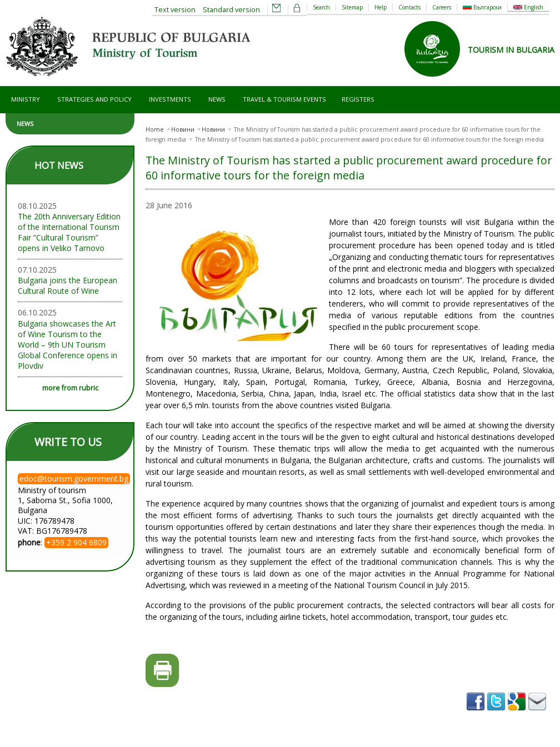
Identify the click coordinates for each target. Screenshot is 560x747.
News (217, 99)
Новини (183, 129)
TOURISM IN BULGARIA (511, 50)
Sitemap (352, 7)
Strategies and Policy (94, 99)
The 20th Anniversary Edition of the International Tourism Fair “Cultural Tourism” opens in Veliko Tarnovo (69, 232)
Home (155, 129)
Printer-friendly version (162, 671)
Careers (442, 7)
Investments (170, 99)
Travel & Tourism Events (284, 99)
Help (381, 7)
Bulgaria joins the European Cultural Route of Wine (67, 285)
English (528, 7)
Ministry (26, 99)
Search (321, 7)
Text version (175, 10)
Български (482, 7)
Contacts (409, 7)
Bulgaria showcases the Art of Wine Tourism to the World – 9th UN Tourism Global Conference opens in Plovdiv (67, 345)
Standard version (231, 10)
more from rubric (70, 388)
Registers (358, 99)
